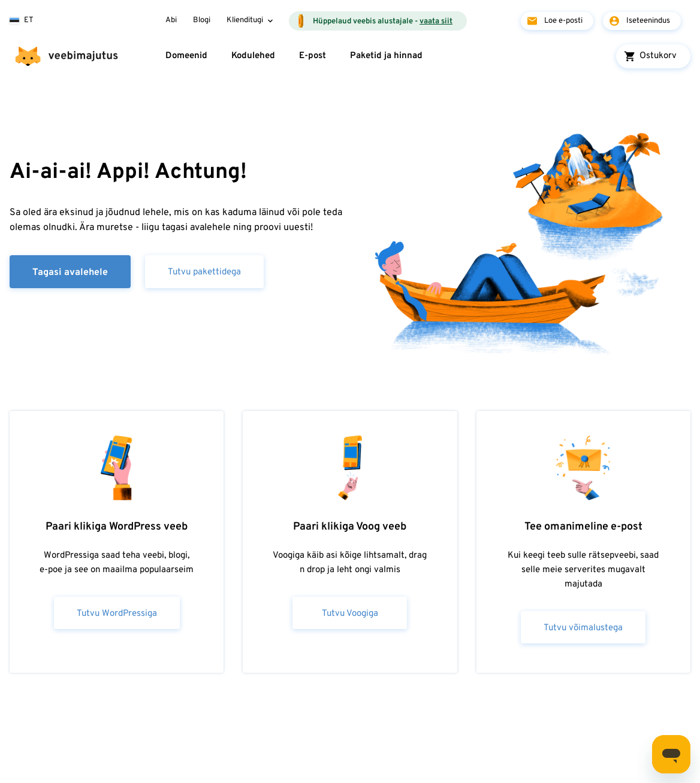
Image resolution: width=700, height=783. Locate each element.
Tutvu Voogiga (350, 614)
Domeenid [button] (186, 56)
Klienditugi (245, 20)
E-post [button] (313, 56)
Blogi (202, 20)
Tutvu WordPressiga (117, 614)
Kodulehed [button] (253, 56)
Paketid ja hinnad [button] (386, 56)
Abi (171, 20)
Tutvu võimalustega (583, 628)
